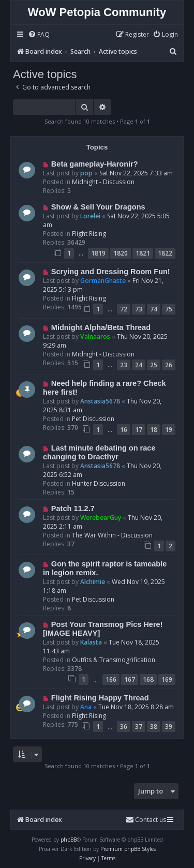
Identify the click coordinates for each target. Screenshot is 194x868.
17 (139, 430)
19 (169, 430)
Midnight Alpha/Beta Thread (101, 327)
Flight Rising (89, 234)
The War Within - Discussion (112, 535)
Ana (86, 707)
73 (139, 309)
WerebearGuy (101, 518)
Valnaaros (95, 336)
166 (111, 679)
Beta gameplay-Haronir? (95, 164)
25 (154, 365)
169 (167, 679)
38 (154, 727)
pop (86, 173)
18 (154, 430)
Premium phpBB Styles (128, 849)
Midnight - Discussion (103, 182)
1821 (143, 253)
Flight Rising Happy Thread (100, 698)
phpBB (69, 840)
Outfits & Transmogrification (114, 660)
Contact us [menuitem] (146, 820)
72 (124, 309)
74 (154, 309)
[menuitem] (39, 35)
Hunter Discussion (99, 483)
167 (130, 679)
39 (169, 727)
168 (148, 679)
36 (124, 727)
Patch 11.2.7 (73, 508)
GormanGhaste (103, 281)
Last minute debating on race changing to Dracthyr (99, 452)
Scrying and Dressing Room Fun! (111, 272)
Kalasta (91, 642)
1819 (98, 253)
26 (169, 365)
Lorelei (90, 216)
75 (169, 309)
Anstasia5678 (100, 401)
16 (124, 430)
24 (139, 365)
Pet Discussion (93, 419)
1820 (121, 253)
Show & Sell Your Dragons (98, 207)
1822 (165, 253)
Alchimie (93, 582)
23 (124, 365)
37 (139, 727)
